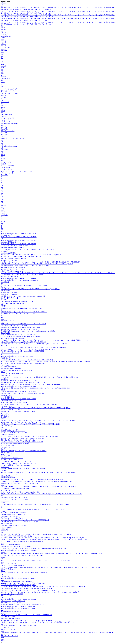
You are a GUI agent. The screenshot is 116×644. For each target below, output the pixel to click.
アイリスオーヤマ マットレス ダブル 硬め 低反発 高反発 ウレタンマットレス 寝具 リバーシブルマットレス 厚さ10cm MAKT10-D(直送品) (43, 587)
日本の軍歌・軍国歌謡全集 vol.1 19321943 (13, 525)
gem (2, 69)
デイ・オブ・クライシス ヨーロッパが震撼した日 (16, 499)
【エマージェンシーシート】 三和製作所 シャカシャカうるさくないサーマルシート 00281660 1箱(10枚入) (33, 347)
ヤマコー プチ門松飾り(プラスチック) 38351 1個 (15, 465)
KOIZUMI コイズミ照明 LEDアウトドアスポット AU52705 (19, 237)
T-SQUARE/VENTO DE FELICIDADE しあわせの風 (16, 536)
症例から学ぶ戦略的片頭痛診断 (10, 619)
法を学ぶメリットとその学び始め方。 (12, 518)
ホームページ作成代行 (8, 118)
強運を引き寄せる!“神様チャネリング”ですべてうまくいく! (19, 440)
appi (2, 284)
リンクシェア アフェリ (8, 90)
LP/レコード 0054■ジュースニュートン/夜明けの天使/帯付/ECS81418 (22, 442)
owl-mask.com (5, 33)
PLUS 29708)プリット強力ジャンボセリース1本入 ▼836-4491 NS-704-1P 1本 (24, 312)
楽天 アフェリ (6, 92)
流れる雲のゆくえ (6, 426)
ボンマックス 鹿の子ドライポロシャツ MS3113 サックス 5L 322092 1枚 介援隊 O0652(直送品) (29, 436)
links (2, 140)
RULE (2, 543)
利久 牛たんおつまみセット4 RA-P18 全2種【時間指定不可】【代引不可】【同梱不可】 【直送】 (31, 424)
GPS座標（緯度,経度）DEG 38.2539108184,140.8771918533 (18, 550)
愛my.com (4, 45)
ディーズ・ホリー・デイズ (9, 474)
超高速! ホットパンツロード (9, 629)
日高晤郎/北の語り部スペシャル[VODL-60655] (15, 401)
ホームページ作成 (6, 115)
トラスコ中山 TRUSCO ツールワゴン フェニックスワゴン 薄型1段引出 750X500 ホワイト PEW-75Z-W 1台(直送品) (36, 408)
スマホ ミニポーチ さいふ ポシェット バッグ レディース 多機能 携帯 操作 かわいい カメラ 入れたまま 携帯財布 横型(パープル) (40, 377)
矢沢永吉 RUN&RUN (7, 300)
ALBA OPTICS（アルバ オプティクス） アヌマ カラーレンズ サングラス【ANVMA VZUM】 (29, 404)
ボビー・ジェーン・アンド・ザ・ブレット (14, 497)
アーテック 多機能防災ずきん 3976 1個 (13, 248)
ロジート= (4, 471)
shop (2, 85)
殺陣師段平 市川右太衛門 (8, 569)
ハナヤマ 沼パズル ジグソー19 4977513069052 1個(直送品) (18, 585)
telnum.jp (3, 41)
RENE (2, 562)
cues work (3, 77)
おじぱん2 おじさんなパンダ (9, 516)
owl (2, 70)
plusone (3, 557)
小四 (2, 532)
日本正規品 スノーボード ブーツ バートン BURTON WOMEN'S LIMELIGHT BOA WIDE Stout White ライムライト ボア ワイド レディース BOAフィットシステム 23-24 (51, 554)
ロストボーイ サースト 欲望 (9, 636)
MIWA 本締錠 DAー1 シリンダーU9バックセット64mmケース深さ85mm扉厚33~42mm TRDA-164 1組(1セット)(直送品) (37, 264)
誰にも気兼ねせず (6, 235)
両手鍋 (3, 503)
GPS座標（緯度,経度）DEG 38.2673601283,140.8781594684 (18, 392)
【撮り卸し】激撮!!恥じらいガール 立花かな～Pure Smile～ (19, 626)
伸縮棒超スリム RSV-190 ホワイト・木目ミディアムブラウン (19, 483)
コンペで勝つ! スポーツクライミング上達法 (14, 326)
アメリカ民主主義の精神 (8, 367)
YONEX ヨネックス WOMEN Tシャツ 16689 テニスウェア (18, 463)
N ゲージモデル (6, 413)
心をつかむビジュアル (8, 406)
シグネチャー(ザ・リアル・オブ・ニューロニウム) (16, 461)
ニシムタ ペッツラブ (8, 627)
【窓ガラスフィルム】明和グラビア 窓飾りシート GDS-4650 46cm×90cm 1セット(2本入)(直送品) (30, 289)
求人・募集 (4, 133)
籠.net (2, 52)
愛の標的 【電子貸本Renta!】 (10, 298)
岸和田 (3, 107)
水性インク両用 (6, 456)
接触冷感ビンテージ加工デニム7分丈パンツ (14, 267)
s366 (2, 63)
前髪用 (3, 571)
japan (2, 454)
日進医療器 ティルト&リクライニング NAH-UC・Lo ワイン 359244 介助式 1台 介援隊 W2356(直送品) (32, 480)
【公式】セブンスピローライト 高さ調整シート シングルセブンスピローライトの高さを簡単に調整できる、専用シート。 (38, 622)
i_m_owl (3, 66)
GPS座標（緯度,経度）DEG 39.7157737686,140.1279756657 (18, 244)
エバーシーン (5, 467)
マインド (3, 29)
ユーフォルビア (6, 490)
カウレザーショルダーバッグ (10, 353)
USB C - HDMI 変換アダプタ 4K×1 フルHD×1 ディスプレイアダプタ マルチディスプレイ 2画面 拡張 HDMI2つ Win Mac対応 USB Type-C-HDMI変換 (46, 362)
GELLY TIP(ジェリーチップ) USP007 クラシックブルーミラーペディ (22, 422)
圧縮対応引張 (5, 417)
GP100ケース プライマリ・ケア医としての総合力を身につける (20, 492)
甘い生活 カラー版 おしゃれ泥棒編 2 (12, 594)
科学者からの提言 (6, 395)
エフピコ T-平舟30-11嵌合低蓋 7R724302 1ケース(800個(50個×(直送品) (22, 541)
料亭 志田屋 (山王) (6, 453)
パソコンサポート (6, 120)
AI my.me (3, 35)
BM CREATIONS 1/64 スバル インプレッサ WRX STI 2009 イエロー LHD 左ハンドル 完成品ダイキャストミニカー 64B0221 (38, 487)
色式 (2, 496)
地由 (2, 316)
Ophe (2, 639)
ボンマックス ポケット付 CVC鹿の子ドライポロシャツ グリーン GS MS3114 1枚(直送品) (28, 349)
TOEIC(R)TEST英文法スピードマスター (13, 431)
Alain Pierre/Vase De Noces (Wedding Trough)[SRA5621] (17, 581)
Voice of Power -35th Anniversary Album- (12, 303)
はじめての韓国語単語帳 (8, 242)
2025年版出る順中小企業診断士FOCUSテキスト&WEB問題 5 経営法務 (22, 438)
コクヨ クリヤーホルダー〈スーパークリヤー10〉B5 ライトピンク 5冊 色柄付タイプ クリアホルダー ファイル (35, 504)
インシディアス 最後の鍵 (8, 564)
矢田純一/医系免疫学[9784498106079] (12, 271)
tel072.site (4, 49)
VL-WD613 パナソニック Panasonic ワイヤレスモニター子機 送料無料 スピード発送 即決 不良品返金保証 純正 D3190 (36, 481)
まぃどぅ (3, 31)
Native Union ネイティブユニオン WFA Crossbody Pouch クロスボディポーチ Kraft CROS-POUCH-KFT (31, 384)
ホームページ (5, 102)
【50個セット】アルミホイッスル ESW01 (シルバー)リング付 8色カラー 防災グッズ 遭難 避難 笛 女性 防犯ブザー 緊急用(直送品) (40, 262)
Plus (2, 610)
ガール (3, 575)
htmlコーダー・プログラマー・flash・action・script (16, 171)
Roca (2, 559)
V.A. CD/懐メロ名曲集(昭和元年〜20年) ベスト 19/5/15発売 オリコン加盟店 (24, 451)
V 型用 (3, 390)
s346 (2, 61)
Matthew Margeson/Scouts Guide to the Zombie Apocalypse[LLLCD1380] (21, 309)
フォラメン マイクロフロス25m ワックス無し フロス (17, 246)
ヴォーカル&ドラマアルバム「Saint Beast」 (14, 513)
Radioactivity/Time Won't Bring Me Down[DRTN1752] (16, 370)
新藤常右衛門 (5, 415)
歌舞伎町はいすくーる (8, 447)
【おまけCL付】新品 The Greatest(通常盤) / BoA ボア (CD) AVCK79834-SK (23, 342)
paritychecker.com (6, 36)
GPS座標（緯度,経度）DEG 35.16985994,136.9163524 (17, 356)
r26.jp (2, 39)
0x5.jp (2, 210)
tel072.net (3, 44)
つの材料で (4, 379)
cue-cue (3, 221)
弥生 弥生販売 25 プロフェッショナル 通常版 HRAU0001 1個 (19, 522)
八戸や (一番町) (5, 333)
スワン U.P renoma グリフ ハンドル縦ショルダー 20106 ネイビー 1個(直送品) (24, 573)
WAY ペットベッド (6, 524)
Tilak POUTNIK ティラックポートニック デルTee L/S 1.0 (18, 314)
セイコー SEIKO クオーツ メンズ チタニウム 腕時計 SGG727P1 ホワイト (23, 383)
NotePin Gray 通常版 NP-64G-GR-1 (11, 545)
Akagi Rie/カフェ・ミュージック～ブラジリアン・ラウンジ (23, 583)
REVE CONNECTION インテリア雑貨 (12, 374)
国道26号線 (4, 129)
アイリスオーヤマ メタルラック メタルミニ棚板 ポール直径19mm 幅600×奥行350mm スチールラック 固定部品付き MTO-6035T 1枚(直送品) (43, 538)
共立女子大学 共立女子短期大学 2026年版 (13, 258)
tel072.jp (3, 42)
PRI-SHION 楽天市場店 (8, 435)
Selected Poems (5, 501)
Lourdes (3, 552)
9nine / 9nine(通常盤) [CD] (8, 253)
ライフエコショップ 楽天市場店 (11, 460)
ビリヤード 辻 (5, 136)
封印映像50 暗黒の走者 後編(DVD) (11, 612)
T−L (2, 239)
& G (2, 355)
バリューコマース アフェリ (10, 94)
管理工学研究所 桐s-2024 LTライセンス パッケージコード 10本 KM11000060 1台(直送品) (28, 331)
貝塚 (2, 109)
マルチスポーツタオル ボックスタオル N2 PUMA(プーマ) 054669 (21, 327)
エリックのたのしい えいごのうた (11, 603)
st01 (2, 508)
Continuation (4, 531)
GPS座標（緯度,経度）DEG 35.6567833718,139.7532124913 (18, 606)
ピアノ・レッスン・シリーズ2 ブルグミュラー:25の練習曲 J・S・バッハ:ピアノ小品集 (27, 249)
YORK (3, 511)
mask (2, 74)
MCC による (4, 529)
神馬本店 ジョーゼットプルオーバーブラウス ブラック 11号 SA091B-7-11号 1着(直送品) (28, 620)
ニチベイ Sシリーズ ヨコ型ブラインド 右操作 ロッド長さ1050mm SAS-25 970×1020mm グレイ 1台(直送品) (33, 548)
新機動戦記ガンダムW (8, 320)
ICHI (2, 506)
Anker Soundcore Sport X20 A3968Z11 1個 (13, 601)
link (2, 5)
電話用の (3, 449)
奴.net (2, 54)
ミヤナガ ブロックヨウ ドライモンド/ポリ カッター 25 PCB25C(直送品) (23, 363)
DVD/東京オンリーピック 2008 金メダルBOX (15, 402)
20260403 (3, 3)
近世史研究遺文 (6, 291)
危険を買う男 (5, 576)
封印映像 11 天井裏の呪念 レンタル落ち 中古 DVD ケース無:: (19, 381)
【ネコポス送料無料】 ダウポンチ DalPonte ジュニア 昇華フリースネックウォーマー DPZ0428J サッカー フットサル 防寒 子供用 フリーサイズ (44, 340)
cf (1, 75)
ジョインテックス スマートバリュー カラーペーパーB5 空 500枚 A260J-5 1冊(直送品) (27, 360)
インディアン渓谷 (6, 596)
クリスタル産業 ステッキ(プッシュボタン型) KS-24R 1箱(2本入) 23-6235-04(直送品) (26, 589)
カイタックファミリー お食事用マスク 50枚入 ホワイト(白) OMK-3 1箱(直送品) (25, 520)
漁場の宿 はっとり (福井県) (9, 294)
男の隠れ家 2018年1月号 (8, 478)
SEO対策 (3, 116)
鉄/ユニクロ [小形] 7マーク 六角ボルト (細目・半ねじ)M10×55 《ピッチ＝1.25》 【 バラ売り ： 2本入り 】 (34, 509)
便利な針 (3, 305)
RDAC (3, 597)
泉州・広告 (4, 127)
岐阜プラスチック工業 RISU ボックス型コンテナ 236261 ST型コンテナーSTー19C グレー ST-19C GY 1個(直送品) (35, 560)
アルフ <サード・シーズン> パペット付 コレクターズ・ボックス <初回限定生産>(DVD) (28, 590)
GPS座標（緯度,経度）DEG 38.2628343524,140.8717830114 (18, 578)
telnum (3, 213)
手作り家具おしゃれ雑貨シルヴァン (12, 458)
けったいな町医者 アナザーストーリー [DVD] (15, 444)
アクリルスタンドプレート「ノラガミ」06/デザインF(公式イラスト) (22, 555)
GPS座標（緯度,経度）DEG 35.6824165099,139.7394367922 (18, 399)
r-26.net (3, 38)
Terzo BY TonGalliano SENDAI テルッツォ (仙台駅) (16, 547)
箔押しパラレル (6, 346)
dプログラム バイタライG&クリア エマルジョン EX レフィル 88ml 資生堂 (23, 324)
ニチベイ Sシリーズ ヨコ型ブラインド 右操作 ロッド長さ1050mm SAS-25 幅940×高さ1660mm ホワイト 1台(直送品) (36, 534)
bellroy (3, 317)
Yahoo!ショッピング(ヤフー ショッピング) (14, 433)
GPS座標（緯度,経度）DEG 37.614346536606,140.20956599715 (19, 280)
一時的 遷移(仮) (5, 78)
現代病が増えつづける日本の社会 (11, 369)
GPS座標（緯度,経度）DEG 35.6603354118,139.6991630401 (18, 335)
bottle (2, 319)
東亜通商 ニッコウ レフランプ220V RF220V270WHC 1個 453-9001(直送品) (23, 296)
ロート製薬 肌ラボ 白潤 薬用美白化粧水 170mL (15, 488)
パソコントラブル (6, 122)
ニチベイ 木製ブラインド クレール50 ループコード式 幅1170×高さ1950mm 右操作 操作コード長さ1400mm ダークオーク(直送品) (40, 592)
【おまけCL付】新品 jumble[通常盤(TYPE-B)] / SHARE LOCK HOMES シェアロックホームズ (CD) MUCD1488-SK (35, 388)
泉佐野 (3, 111)
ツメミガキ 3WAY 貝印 (8, 617)
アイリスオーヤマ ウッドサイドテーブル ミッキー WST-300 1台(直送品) (23, 393)
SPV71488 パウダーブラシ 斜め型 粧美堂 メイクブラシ (17, 302)
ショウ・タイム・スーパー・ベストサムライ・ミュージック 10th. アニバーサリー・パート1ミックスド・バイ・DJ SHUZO (38, 420)
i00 (2, 218)
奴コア (3, 56)
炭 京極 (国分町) (6, 358)
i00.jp (2, 83)
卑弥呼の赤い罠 (6, 375)
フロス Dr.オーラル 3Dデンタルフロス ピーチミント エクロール (20, 269)
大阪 (2, 104)
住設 (2, 26)
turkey (2, 72)
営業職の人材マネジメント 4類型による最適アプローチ (18, 412)
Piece (2, 485)
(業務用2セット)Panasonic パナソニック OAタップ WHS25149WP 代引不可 (23, 605)
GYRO (3, 372)
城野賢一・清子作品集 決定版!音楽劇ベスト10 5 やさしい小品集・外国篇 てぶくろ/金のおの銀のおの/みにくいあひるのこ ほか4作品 (41, 494)
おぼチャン (4, 215)
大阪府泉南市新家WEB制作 (9, 124)
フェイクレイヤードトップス (10, 429)
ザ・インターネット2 (7, 445)
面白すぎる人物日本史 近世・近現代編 (13, 338)
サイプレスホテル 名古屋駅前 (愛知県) (13, 565)
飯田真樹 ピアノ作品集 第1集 (10, 277)
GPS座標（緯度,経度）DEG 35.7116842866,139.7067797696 (18, 386)
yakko (2, 64)
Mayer (2, 322)
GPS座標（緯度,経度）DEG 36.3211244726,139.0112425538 (18, 240)
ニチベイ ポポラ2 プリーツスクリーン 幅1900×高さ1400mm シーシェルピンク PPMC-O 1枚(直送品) (31, 255)
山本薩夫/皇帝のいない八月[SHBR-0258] (13, 515)
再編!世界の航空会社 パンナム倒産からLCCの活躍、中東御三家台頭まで (23, 351)
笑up (2, 80)
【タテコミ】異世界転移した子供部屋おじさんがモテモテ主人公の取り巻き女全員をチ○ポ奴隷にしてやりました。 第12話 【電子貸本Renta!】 (45, 540)
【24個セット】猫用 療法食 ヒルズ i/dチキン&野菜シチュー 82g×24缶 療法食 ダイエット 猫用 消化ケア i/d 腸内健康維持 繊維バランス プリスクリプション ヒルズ (50, 567)
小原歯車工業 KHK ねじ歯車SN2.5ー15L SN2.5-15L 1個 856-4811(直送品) (23, 469)
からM (3, 307)
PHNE (2, 631)
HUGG (3, 641)
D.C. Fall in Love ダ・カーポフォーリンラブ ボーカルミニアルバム (21, 257)
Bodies (3, 419)
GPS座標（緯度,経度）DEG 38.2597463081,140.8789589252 (18, 599)
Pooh (2, 580)
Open (2, 638)
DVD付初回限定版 (6, 397)
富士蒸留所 (4, 251)
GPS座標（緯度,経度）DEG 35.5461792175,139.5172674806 (18, 278)
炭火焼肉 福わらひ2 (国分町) (9, 293)
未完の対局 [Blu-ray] (7, 476)
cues (2, 220)
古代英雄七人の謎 (6, 527)
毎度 (2, 125)
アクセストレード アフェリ (10, 88)
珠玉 (2, 58)
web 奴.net (4, 51)
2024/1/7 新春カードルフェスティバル (12, 138)
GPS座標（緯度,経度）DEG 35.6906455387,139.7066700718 (18, 233)
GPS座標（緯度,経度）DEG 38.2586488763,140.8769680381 (18, 608)
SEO (2, 100)
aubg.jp (3, 82)
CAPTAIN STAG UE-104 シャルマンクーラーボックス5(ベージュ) (21, 337)
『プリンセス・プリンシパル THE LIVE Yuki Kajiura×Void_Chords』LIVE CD (24, 285)
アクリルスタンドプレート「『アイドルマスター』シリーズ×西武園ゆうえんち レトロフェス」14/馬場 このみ (35, 344)
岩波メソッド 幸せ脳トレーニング (11, 410)
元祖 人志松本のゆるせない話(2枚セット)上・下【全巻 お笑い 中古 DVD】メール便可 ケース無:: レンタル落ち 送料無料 (38, 472)
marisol (3, 428)
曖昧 (2, 230)
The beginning (5, 365)
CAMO (3, 613)
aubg (2, 223)
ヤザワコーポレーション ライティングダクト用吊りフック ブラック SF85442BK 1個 (27, 615)
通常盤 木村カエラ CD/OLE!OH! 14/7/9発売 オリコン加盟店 (19, 329)
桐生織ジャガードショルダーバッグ (12, 260)
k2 (1, 60)
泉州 (2, 106)
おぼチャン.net (5, 47)
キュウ (3, 28)
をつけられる (5, 282)
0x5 (2, 224)
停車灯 (3, 287)
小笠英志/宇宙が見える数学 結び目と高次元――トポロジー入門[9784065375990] (25, 266)
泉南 (2, 113)
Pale (2, 624)
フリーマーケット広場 (8, 131)
